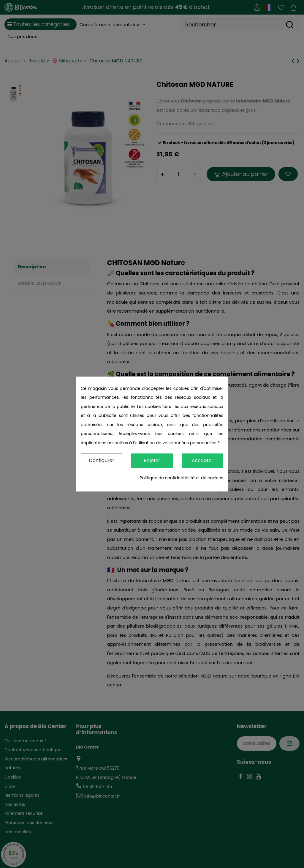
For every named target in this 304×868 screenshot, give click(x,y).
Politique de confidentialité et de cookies (181, 478)
